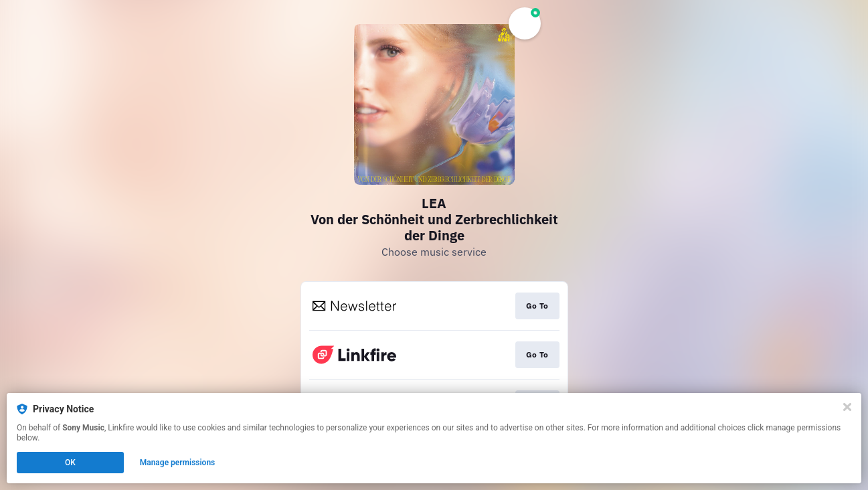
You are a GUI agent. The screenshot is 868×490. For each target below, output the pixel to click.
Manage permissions (178, 463)
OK (70, 463)
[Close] (847, 407)
